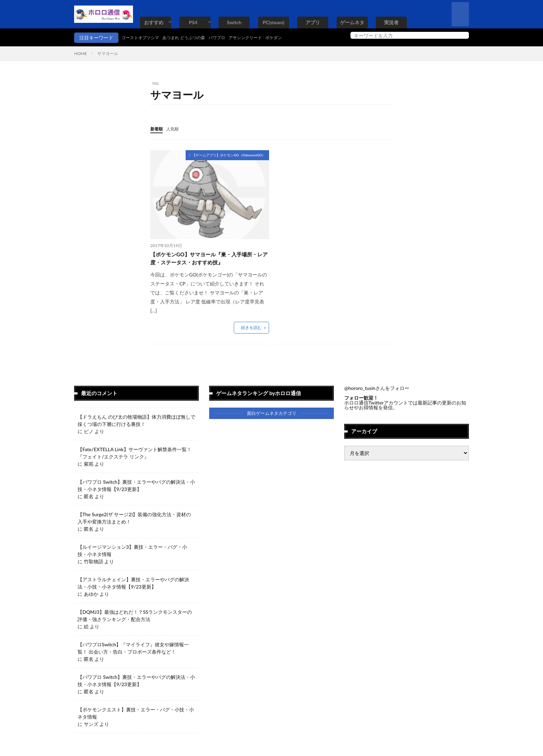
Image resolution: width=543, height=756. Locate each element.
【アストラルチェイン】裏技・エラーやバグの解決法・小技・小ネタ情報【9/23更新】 (133, 585)
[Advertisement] (332, 198)
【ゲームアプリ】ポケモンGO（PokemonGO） (229, 155)
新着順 (158, 129)
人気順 (176, 129)
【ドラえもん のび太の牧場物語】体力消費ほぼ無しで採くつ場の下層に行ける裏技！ (136, 422)
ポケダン (296, 38)
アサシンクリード (264, 38)
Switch (234, 22)
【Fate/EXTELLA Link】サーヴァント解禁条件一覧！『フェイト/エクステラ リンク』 (135, 455)
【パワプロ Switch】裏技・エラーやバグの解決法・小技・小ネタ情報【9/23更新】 (136, 488)
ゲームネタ (352, 22)
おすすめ (154, 22)
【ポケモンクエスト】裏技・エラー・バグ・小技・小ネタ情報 (136, 715)
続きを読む (251, 330)
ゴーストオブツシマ (143, 38)
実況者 (391, 22)
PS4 (193, 22)
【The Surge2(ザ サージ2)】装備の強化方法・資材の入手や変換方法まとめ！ (134, 520)
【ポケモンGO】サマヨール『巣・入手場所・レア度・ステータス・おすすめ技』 (208, 259)
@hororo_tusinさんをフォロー (377, 390)
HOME (81, 53)
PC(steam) (273, 22)
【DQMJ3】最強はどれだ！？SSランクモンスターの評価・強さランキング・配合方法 (135, 618)
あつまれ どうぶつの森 (194, 38)
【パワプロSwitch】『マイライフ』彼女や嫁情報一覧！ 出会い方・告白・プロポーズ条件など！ (133, 650)
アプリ (313, 22)
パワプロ (231, 38)
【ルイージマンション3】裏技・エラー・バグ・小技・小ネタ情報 (132, 553)
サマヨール (108, 53)
